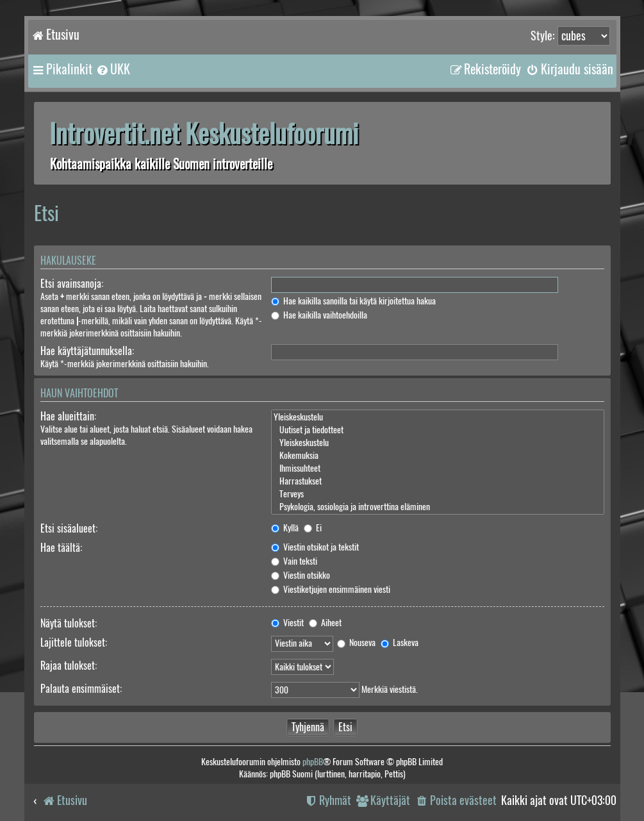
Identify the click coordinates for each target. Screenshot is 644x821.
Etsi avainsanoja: (72, 284)
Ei (313, 528)
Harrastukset (437, 481)
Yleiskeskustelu (437, 417)
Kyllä (285, 528)
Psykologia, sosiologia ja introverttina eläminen (437, 507)
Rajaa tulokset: (69, 666)
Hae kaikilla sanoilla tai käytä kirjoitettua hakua (353, 301)
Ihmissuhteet (437, 469)
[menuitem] (113, 69)
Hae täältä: (61, 548)
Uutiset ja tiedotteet (437, 430)
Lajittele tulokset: (74, 643)
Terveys (437, 494)
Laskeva (400, 643)
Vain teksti (294, 561)
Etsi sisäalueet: (69, 528)
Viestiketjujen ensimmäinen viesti (331, 589)
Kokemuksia (437, 456)
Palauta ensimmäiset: (81, 689)
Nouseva (356, 643)
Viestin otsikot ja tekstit (315, 547)
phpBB (313, 762)
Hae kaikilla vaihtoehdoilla (319, 315)
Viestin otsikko (301, 575)
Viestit (287, 623)
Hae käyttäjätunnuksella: (87, 351)
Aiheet (325, 623)
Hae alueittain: (68, 416)
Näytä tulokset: (69, 623)
